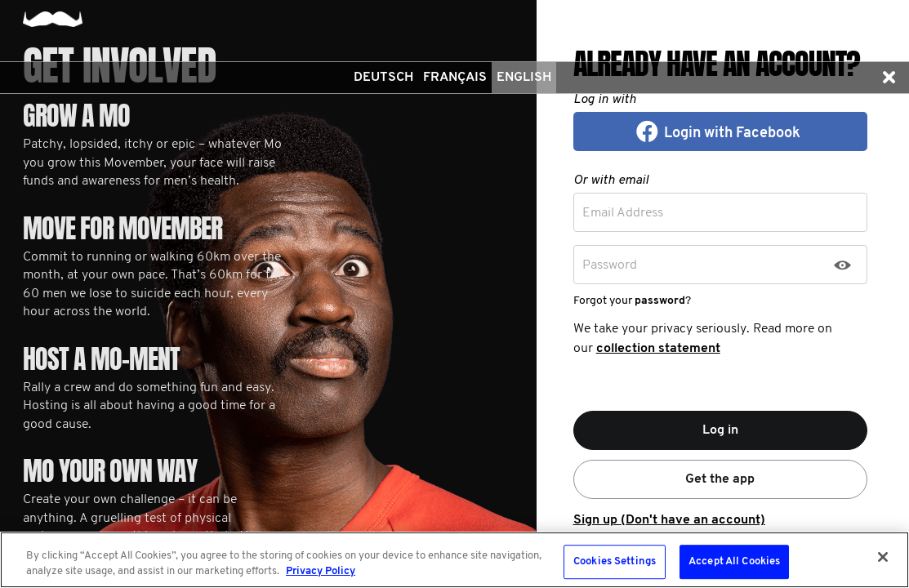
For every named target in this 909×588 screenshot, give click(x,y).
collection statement (658, 349)
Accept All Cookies (734, 562)
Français (455, 78)
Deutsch (383, 78)
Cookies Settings (615, 562)
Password (610, 265)
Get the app (720, 479)
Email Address (623, 213)
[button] (889, 78)
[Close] (883, 557)
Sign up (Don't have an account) (669, 520)
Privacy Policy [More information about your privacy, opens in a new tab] (321, 571)
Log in (720, 430)
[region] (454, 560)
